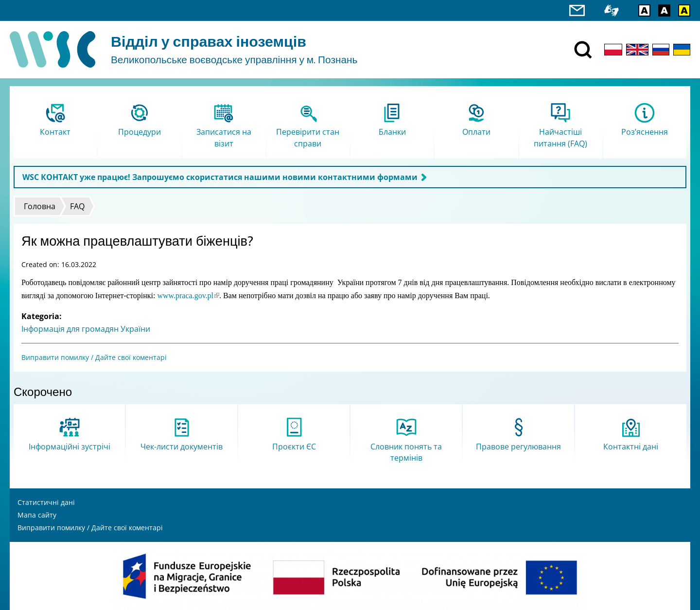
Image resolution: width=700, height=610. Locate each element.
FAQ (77, 206)
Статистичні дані (46, 502)
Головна (40, 206)
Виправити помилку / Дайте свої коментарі (94, 357)
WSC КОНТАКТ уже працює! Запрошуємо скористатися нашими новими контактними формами (220, 177)
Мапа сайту (37, 515)
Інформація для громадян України (86, 329)
